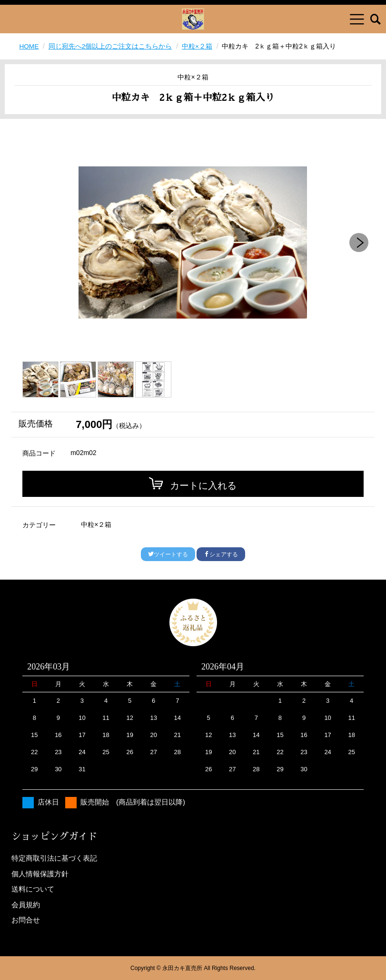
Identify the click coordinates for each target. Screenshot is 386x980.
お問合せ (26, 920)
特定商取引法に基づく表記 (54, 858)
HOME (30, 46)
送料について (33, 889)
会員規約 (26, 905)
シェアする (221, 554)
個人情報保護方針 (40, 874)
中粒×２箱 (198, 46)
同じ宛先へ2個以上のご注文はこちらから (111, 46)
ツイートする (168, 554)
